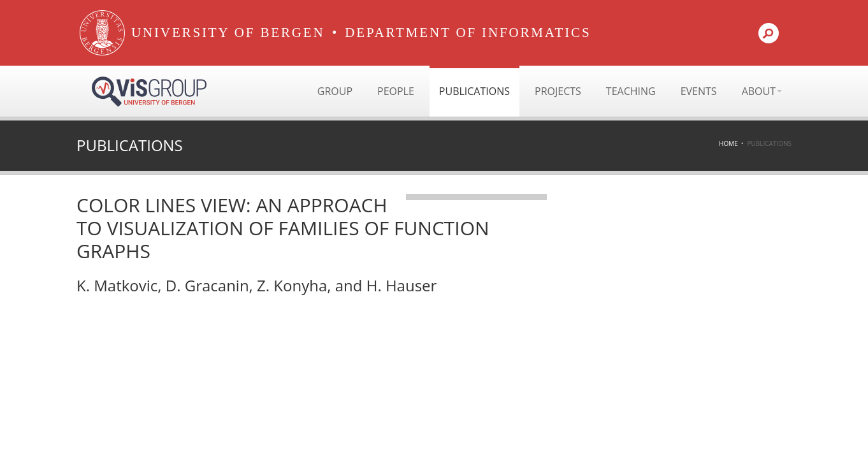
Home (728, 143)
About (762, 91)
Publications (474, 91)
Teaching (631, 91)
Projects (558, 91)
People (396, 91)
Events (699, 91)
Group (335, 91)
